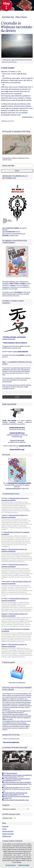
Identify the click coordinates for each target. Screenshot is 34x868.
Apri (4, 228)
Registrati (5, 826)
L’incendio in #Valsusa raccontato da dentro (17, 27)
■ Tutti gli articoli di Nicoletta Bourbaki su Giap (16, 800)
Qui (3, 232)
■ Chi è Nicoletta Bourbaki (10, 773)
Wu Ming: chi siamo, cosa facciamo (15, 337)
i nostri (20, 351)
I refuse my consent (24, 865)
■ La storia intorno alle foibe (10, 788)
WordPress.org (7, 836)
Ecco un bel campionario (11, 742)
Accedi (4, 829)
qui (21, 437)
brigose (13, 285)
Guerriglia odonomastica (13, 488)
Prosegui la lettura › (28, 117)
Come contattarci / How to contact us (15, 343)
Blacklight (21, 857)
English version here (9, 339)
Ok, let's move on (11, 865)
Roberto (4, 549)
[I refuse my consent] (32, 855)
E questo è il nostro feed (17, 440)
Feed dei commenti (8, 834)
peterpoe (4, 614)
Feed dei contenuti (8, 831)
